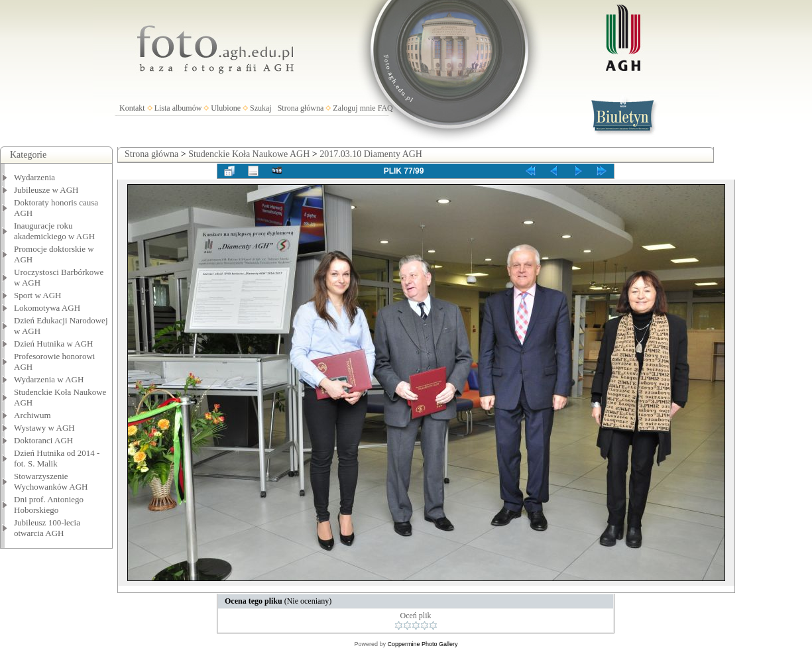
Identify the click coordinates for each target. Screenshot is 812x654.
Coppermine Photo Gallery (422, 644)
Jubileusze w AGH (46, 190)
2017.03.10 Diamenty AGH (371, 154)
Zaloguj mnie (354, 108)
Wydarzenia (34, 177)
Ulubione (226, 108)
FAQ (385, 108)
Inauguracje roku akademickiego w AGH (54, 231)
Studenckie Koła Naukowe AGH (249, 154)
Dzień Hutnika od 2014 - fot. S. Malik (57, 458)
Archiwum (32, 415)
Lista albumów (178, 108)
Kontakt (132, 108)
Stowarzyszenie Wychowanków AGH (51, 481)
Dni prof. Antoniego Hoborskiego (49, 505)
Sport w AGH (38, 295)
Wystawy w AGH (44, 428)
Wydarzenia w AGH (49, 379)
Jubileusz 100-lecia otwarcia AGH (47, 528)
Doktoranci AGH (43, 440)
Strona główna (301, 108)
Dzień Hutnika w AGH (54, 344)
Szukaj (261, 108)
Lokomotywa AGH (47, 308)
